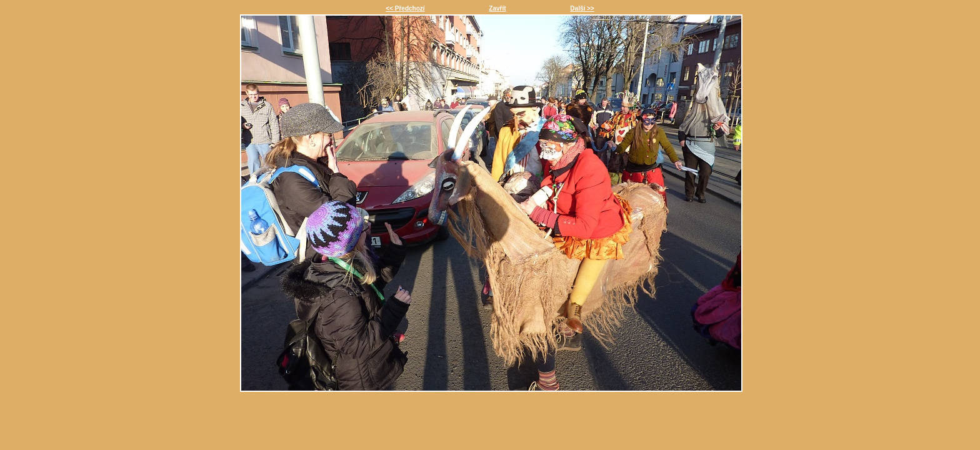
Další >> (582, 8)
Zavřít (497, 8)
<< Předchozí (405, 8)
